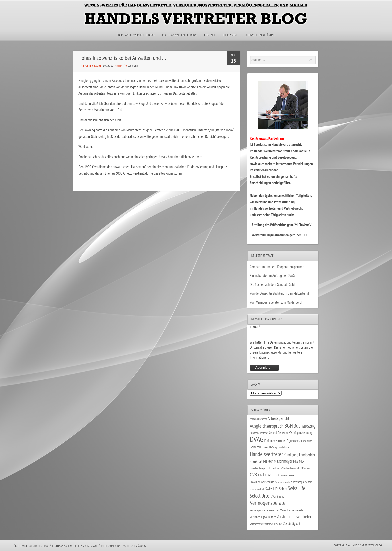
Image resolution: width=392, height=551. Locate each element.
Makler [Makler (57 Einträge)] (268, 461)
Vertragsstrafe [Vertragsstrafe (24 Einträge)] (257, 524)
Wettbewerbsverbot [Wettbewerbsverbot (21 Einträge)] (273, 524)
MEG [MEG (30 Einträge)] (296, 462)
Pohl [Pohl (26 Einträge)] (260, 475)
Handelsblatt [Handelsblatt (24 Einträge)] (284, 447)
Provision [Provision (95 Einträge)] (271, 475)
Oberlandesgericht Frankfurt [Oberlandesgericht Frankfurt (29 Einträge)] (265, 468)
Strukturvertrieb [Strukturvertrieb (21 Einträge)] (257, 489)
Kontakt (210, 35)
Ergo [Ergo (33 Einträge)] (289, 441)
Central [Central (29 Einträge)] (273, 433)
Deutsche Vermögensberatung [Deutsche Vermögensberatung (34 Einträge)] (295, 433)
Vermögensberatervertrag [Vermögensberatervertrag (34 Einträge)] (265, 510)
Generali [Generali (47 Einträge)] (256, 447)
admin (119, 66)
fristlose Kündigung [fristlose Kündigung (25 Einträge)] (303, 441)
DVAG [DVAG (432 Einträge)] (257, 439)
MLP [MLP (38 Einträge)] (302, 461)
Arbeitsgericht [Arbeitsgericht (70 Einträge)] (279, 418)
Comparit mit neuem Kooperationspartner (277, 267)
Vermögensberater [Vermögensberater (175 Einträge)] (269, 503)
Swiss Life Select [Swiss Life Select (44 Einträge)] (276, 489)
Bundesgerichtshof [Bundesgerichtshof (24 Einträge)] (259, 433)
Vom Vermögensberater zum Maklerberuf (276, 302)
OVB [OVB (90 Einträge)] (254, 475)
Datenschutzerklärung (260, 35)
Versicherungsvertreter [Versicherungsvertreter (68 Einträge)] (294, 517)
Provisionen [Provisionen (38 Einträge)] (287, 475)
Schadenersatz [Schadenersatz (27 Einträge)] (283, 482)
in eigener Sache (91, 66)
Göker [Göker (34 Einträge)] (265, 447)
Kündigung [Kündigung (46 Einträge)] (291, 455)
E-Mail (255, 327)
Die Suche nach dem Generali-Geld (272, 285)
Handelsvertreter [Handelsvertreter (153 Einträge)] (267, 454)
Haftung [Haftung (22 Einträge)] (273, 447)
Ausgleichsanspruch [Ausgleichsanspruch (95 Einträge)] (267, 426)
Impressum (230, 35)
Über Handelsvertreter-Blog (136, 35)
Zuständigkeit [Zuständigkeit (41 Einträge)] (292, 524)
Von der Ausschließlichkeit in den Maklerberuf (280, 293)
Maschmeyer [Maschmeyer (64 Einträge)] (283, 461)
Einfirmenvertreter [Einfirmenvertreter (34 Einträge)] (275, 441)
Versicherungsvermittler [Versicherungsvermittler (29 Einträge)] (263, 517)
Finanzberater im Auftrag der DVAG (272, 276)
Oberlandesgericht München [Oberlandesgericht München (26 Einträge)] (296, 468)
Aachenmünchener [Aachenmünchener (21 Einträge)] (258, 419)
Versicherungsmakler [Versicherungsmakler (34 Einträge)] (292, 510)
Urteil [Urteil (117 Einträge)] (267, 496)
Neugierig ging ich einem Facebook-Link (105, 80)
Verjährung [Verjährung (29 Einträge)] (278, 496)
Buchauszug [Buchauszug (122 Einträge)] (305, 426)
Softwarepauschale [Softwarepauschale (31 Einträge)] (302, 482)
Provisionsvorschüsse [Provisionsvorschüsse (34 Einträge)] (262, 482)
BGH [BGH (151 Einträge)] (289, 426)
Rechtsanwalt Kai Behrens (179, 35)
